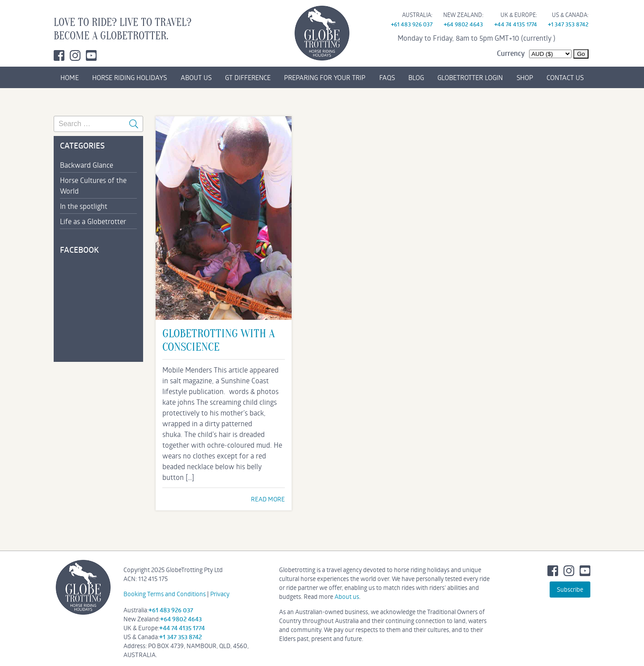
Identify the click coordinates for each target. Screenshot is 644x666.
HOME (70, 77)
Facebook (59, 55)
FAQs (387, 77)
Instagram (75, 55)
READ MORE (268, 499)
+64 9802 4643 (463, 24)
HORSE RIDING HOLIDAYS (129, 77)
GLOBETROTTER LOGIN (470, 77)
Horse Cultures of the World (93, 185)
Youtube (91, 55)
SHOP (525, 77)
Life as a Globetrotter (93, 221)
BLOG (416, 77)
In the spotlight (84, 206)
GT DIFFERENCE (248, 77)
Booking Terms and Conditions (165, 594)
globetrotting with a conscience (219, 340)
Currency (511, 53)
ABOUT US (196, 77)
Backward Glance (87, 165)
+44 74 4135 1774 (516, 24)
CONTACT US (565, 77)
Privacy (220, 594)
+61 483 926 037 (412, 24)
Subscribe (570, 589)
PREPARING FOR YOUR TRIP (325, 77)
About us (347, 596)
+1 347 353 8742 (568, 24)
